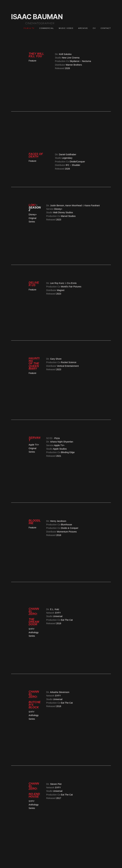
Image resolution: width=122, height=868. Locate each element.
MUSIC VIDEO (66, 28)
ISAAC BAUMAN (37, 17)
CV (94, 28)
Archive (83, 28)
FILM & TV (29, 28)
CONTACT (106, 28)
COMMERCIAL (47, 28)
